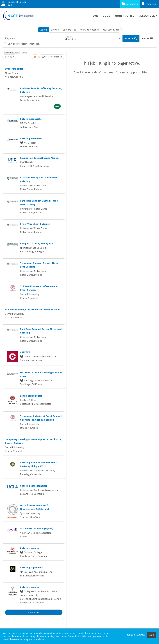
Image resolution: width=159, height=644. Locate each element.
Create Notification (52, 57)
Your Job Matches (90, 30)
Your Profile (124, 16)
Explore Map (69, 30)
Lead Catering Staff (31, 396)
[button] (147, 38)
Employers (149, 4)
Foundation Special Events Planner (40, 158)
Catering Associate (31, 119)
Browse (55, 30)
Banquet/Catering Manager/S (36, 243)
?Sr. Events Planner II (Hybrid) (37, 528)
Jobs (107, 16)
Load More (34, 612)
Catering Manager (30, 548)
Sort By (9, 57)
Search (43, 30)
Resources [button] (147, 16)
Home (95, 16)
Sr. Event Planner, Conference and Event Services (33, 309)
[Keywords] (33, 38)
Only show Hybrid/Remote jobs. (24, 44)
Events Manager (14, 69)
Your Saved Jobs (111, 30)
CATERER (25, 352)
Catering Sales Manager (34, 486)
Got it (151, 635)
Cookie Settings (136, 635)
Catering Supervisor (31, 567)
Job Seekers (130, 4)
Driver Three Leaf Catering (35, 224)
